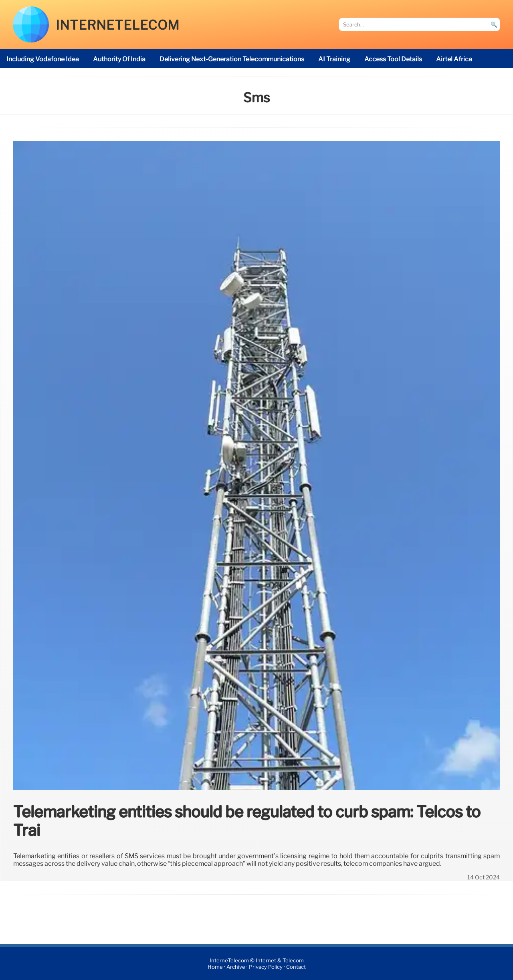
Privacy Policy (266, 967)
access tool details (393, 59)
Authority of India (119, 59)
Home (215, 967)
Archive (236, 967)
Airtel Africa (454, 59)
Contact (296, 967)
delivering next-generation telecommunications (232, 59)
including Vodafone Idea (43, 59)
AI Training (334, 59)
